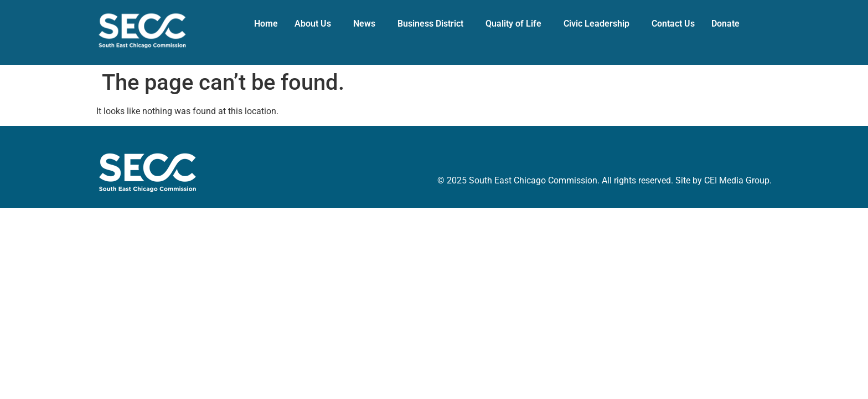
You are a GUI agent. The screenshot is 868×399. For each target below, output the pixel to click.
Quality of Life (513, 24)
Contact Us (673, 24)
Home (266, 24)
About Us (313, 24)
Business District (430, 24)
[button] (316, 24)
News (364, 24)
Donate (725, 24)
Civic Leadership (596, 24)
